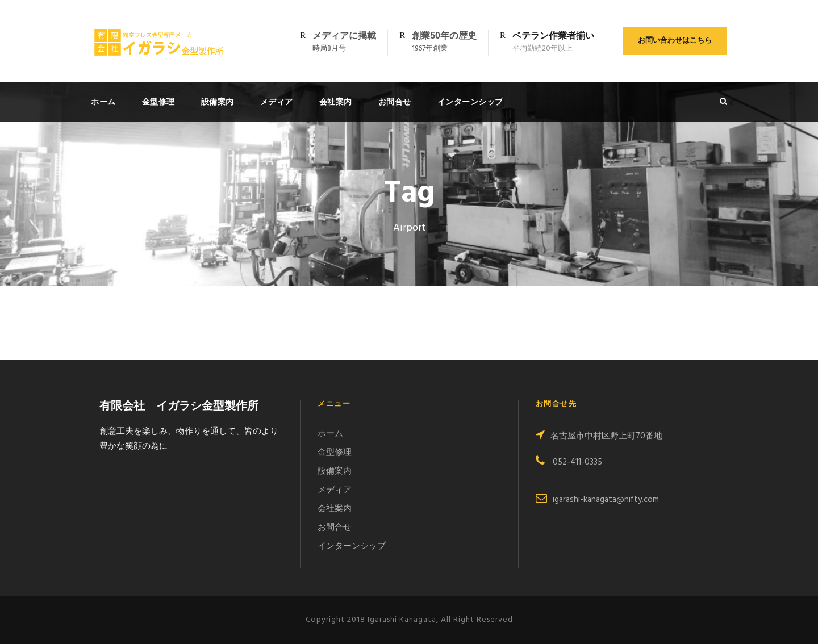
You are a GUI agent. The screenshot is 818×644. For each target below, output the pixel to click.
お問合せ (395, 102)
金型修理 (158, 102)
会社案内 (336, 102)
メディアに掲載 (344, 35)
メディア (277, 102)
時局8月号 (329, 49)
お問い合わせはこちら (675, 41)
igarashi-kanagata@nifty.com (597, 500)
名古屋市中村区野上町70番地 (599, 436)
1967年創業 (430, 49)
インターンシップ (470, 102)
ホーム (103, 102)
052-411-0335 (569, 462)
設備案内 (218, 102)
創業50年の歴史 (444, 35)
